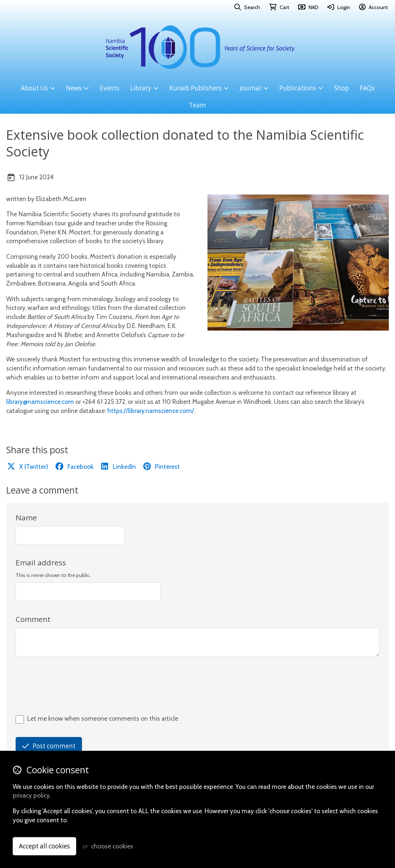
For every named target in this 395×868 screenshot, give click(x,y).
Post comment (49, 746)
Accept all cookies (44, 846)
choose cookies (112, 846)
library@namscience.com (40, 402)
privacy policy (31, 795)
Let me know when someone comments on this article (103, 718)
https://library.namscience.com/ (151, 411)
